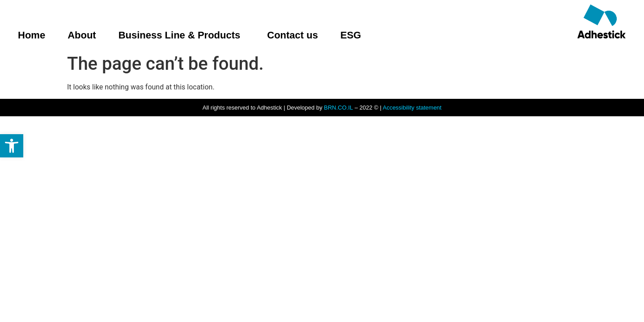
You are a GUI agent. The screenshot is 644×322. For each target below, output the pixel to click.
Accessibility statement (412, 108)
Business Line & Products (182, 35)
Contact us (292, 35)
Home (32, 35)
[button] (12, 146)
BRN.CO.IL (338, 108)
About (82, 35)
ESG (351, 35)
